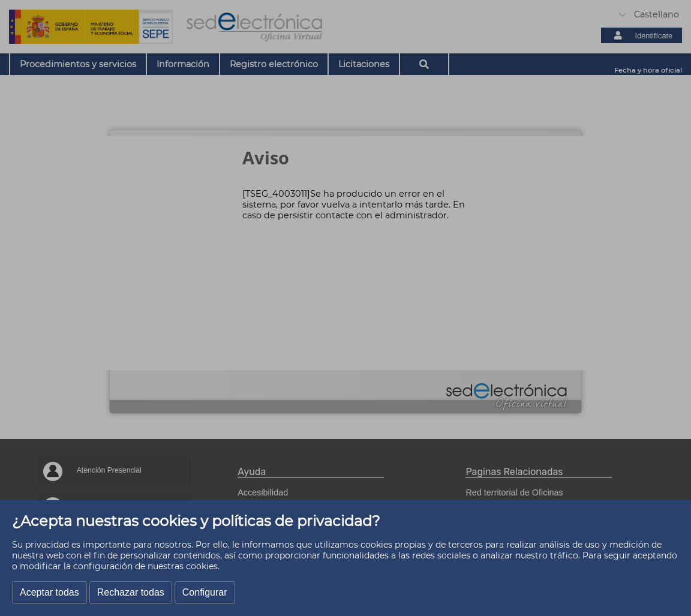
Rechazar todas (131, 592)
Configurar (205, 592)
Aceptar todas (49, 592)
